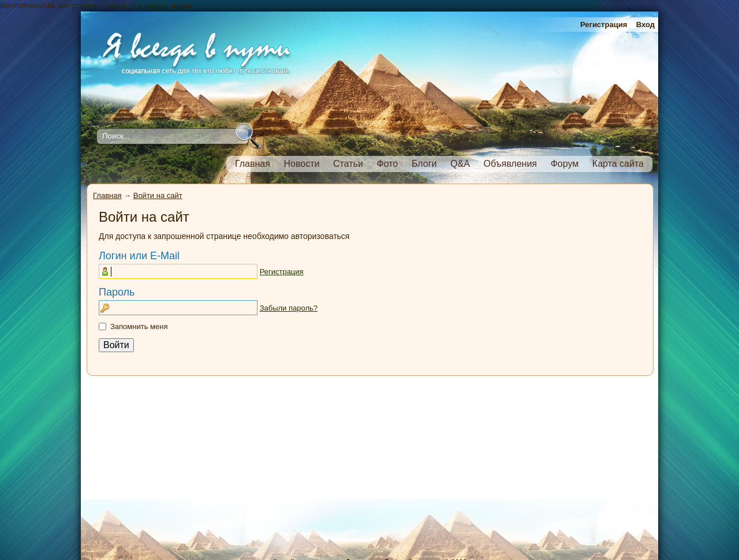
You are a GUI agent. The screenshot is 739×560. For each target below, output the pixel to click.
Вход (645, 25)
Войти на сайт (158, 195)
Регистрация (604, 25)
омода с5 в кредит (136, 5)
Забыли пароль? (289, 308)
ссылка (84, 5)
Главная (107, 195)
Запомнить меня (139, 326)
